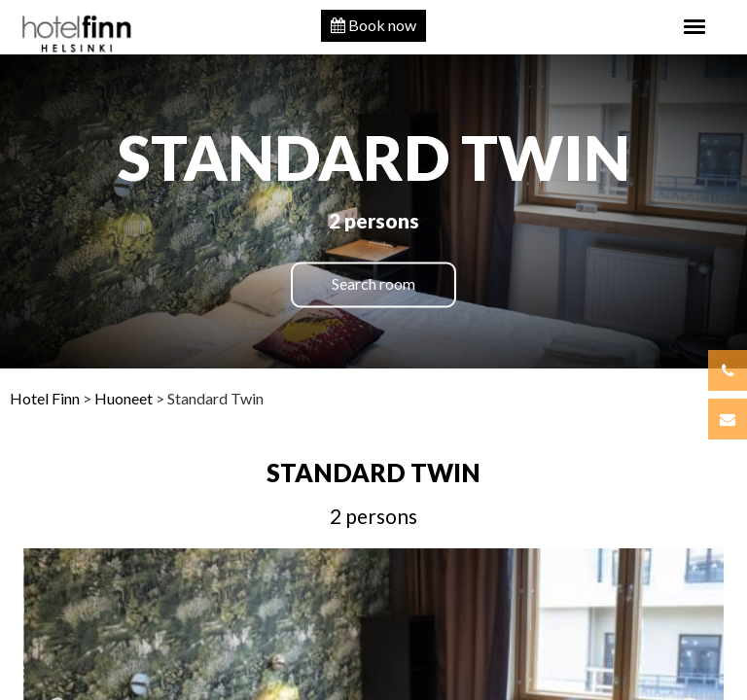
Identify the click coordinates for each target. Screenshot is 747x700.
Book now (373, 25)
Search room (373, 284)
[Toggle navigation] (694, 27)
